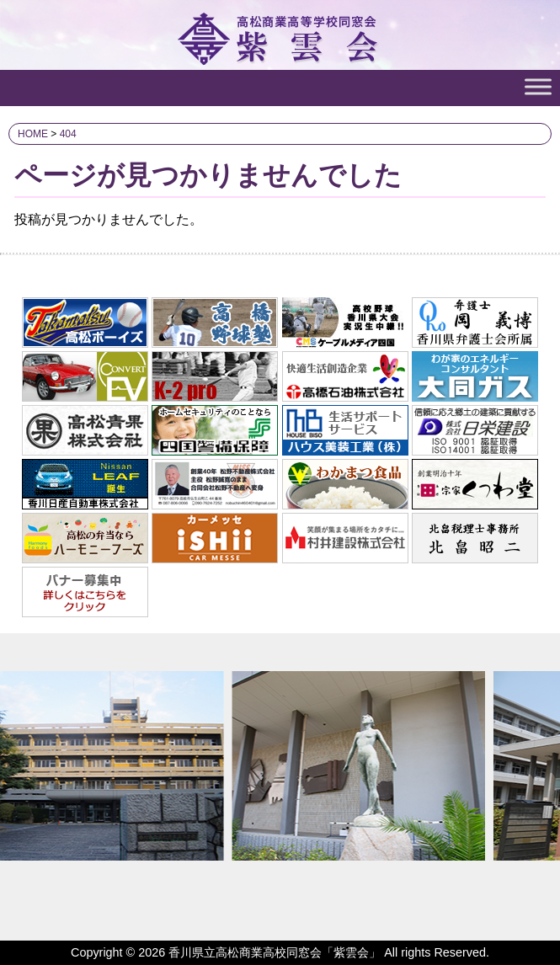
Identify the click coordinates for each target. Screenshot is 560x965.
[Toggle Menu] (538, 86)
